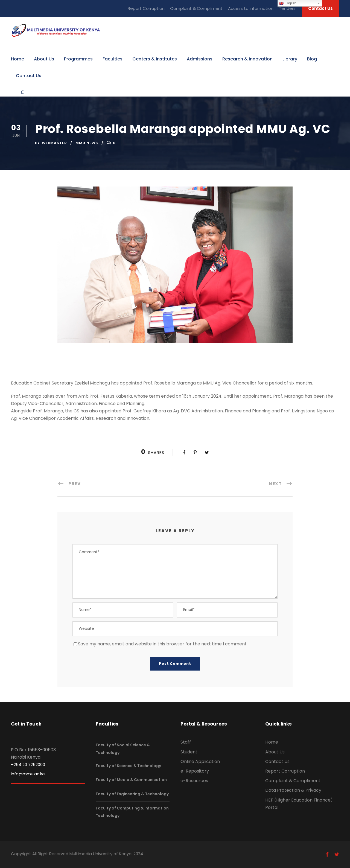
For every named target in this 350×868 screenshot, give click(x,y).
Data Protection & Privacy (293, 790)
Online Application (200, 761)
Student (189, 752)
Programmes (78, 59)
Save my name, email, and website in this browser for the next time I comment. (163, 644)
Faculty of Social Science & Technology (123, 749)
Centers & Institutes (155, 59)
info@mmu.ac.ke (28, 774)
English (288, 3)
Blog (312, 59)
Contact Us (320, 8)
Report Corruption (146, 8)
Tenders (287, 8)
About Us (44, 59)
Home (17, 59)
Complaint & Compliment (196, 8)
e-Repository (195, 771)
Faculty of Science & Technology (128, 766)
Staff (186, 742)
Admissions (200, 59)
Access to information (251, 8)
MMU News (87, 143)
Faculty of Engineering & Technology (132, 794)
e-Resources (194, 781)
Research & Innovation (247, 59)
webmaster (54, 143)
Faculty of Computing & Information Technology (132, 812)
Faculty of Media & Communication (131, 780)
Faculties (113, 59)
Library (290, 59)
